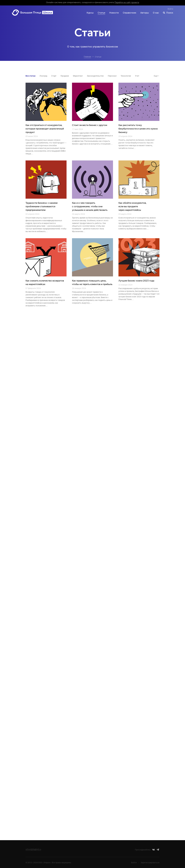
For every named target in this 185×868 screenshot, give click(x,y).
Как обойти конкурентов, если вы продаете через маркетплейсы (133, 207)
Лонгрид (43, 76)
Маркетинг (78, 76)
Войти (170, 9)
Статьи (101, 13)
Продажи (65, 76)
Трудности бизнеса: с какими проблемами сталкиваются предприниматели (42, 207)
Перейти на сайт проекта (127, 3)
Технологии (126, 76)
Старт (54, 76)
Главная (87, 57)
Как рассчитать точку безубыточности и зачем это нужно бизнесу (138, 129)
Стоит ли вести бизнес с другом (90, 125)
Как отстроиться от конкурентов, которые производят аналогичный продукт (45, 129)
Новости (114, 13)
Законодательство (95, 76)
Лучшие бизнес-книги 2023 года (136, 281)
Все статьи (30, 76)
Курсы (90, 13)
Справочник (130, 13)
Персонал (112, 76)
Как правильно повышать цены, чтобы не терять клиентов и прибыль (92, 283)
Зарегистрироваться (150, 863)
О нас (156, 13)
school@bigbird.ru (33, 849)
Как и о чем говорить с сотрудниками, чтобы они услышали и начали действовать (90, 207)
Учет (137, 76)
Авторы (145, 13)
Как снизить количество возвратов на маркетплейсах (45, 283)
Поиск (170, 13)
